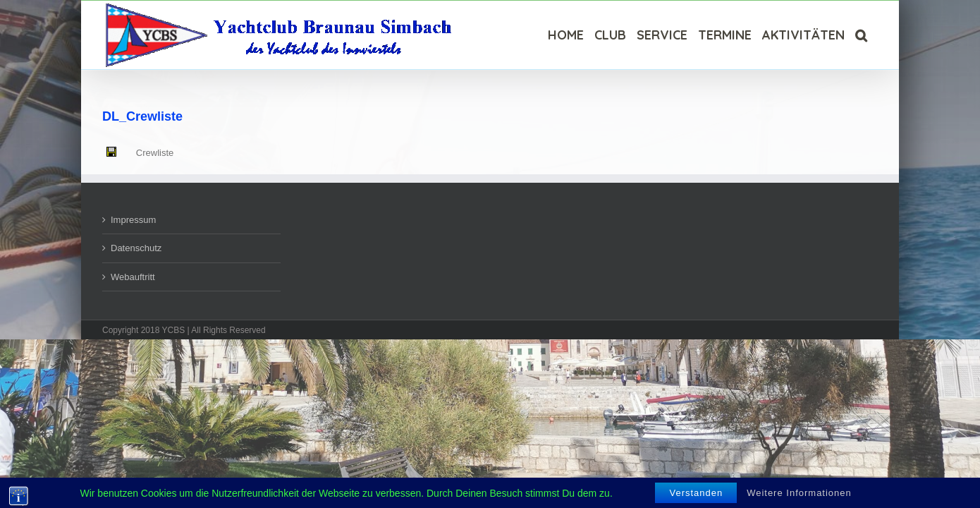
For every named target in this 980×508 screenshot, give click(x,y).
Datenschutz (136, 248)
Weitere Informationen (799, 493)
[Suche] (872, 35)
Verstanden (696, 493)
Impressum (133, 220)
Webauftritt (133, 277)
